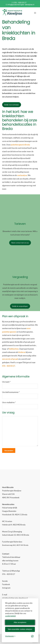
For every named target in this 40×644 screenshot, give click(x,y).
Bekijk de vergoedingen (20, 306)
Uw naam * (20, 385)
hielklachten (14, 349)
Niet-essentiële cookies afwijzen (20, 629)
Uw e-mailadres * (20, 405)
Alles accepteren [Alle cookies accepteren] (20, 622)
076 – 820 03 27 (9, 366)
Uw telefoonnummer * (20, 395)
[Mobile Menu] (35, 12)
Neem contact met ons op (20, 243)
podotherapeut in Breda (20, 145)
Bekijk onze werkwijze (12, 105)
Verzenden (9, 451)
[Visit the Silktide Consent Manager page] (32, 636)
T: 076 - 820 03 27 (19, 3)
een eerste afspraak (10, 359)
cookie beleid (10, 616)
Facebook (6, 584)
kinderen (22, 352)
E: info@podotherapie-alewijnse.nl (20, 5)
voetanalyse (22, 175)
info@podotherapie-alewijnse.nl (15, 598)
